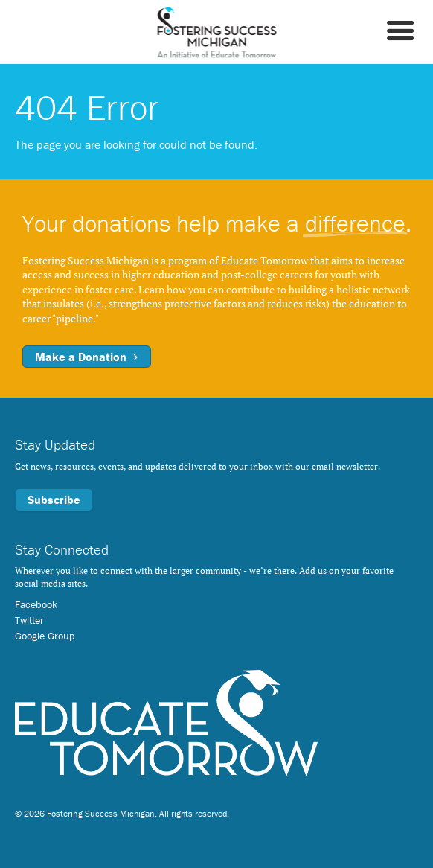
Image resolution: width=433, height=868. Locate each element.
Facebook (36, 604)
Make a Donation (87, 357)
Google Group (45, 636)
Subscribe (54, 500)
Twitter (29, 620)
